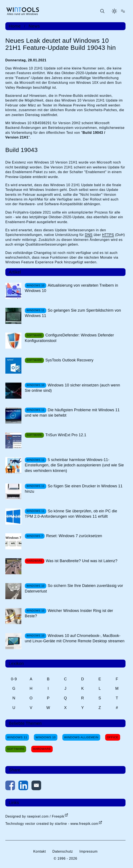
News (34, 26)
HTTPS (108, 235)
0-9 (14, 679)
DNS (89, 235)
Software (16, 749)
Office (113, 737)
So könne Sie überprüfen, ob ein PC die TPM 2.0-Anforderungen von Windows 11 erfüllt (71, 514)
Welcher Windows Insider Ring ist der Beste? (69, 613)
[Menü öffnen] (123, 11)
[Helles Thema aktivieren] (114, 11)
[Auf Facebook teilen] (10, 786)
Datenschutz (63, 851)
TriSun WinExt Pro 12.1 (66, 435)
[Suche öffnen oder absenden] (102, 11)
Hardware (42, 749)
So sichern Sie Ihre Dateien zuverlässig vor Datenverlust (74, 588)
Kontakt (40, 851)
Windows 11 (17, 737)
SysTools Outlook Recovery (69, 360)
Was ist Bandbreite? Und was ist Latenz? (82, 561)
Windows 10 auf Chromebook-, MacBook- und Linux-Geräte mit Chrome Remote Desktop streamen (75, 638)
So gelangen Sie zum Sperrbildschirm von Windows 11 (73, 313)
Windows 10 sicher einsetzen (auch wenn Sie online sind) (72, 388)
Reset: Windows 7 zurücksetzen (74, 536)
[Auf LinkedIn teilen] (23, 786)
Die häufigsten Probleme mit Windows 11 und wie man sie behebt (72, 413)
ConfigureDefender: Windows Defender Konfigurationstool (69, 338)
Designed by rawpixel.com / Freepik (35, 816)
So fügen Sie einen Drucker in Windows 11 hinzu (74, 489)
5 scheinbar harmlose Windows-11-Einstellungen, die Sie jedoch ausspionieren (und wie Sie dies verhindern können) (74, 465)
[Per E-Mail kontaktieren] (36, 786)
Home (15, 26)
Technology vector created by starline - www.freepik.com (52, 824)
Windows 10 (46, 737)
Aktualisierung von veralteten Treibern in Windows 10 (72, 288)
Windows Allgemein (81, 737)
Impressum (89, 851)
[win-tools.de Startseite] (22, 11)
